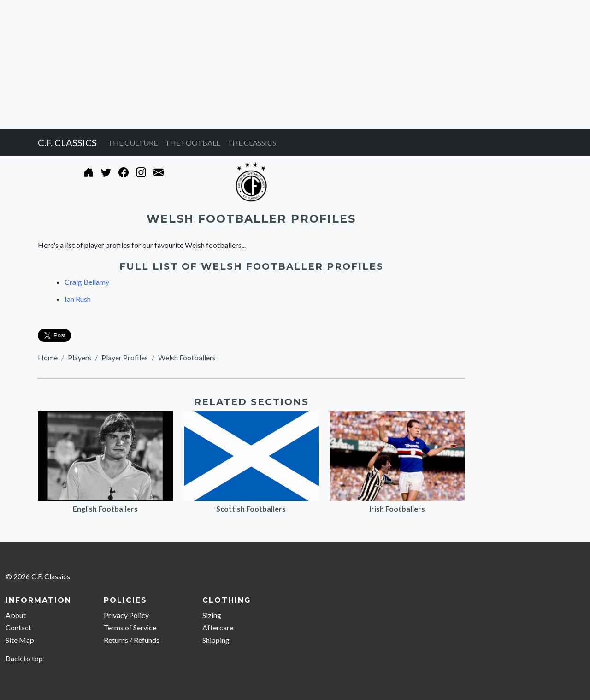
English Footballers (105, 509)
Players (80, 357)
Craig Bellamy (87, 282)
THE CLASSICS (252, 143)
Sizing (212, 615)
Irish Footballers (397, 509)
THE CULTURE (133, 143)
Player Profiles (125, 357)
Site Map (20, 640)
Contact (18, 627)
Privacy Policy (126, 615)
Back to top (24, 658)
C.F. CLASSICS (67, 142)
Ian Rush (78, 299)
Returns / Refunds (132, 640)
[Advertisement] (277, 65)
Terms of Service (130, 627)
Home (48, 357)
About (16, 615)
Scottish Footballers (251, 509)
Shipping (216, 640)
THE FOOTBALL (192, 143)
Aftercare (218, 627)
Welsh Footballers (187, 357)
